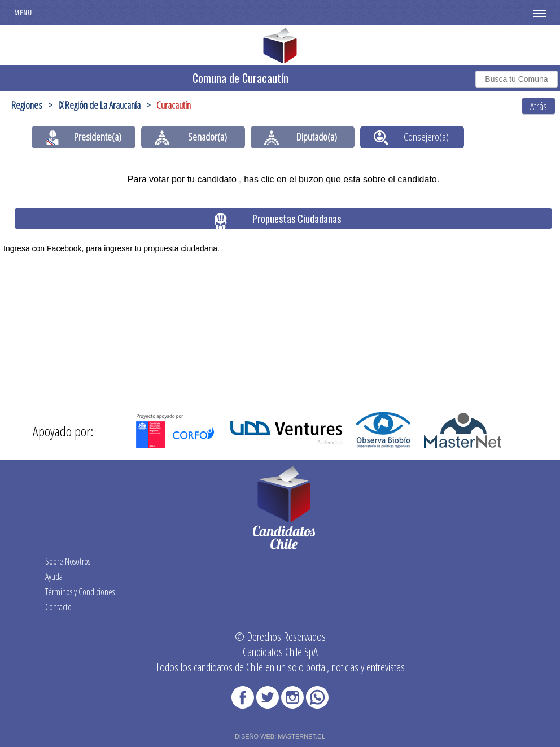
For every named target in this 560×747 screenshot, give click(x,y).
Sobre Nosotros (68, 561)
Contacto (58, 607)
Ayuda (54, 576)
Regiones (27, 105)
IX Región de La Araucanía (99, 105)
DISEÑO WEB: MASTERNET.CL (280, 736)
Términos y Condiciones (80, 592)
